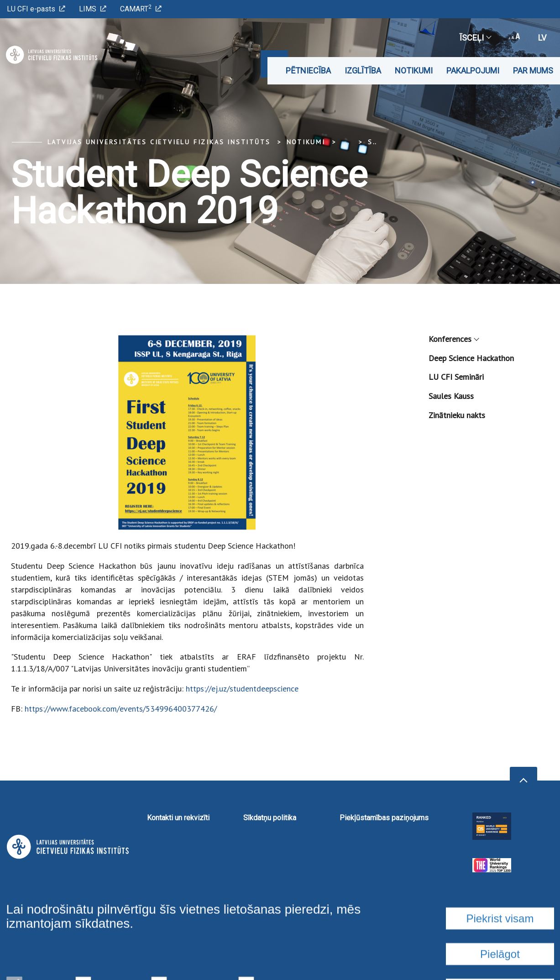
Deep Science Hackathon (471, 358)
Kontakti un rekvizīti (178, 818)
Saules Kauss (451, 396)
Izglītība (363, 71)
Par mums (533, 71)
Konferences (453, 339)
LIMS (93, 9)
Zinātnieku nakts (457, 415)
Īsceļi (475, 38)
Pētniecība (308, 71)
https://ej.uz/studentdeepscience (242, 689)
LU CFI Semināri (456, 377)
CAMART (141, 8)
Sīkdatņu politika (270, 818)
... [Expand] (347, 142)
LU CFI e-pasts (36, 9)
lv (542, 38)
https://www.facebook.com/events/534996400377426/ (121, 709)
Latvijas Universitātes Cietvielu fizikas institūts (159, 142)
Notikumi (414, 71)
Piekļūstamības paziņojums (384, 818)
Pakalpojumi (473, 71)
